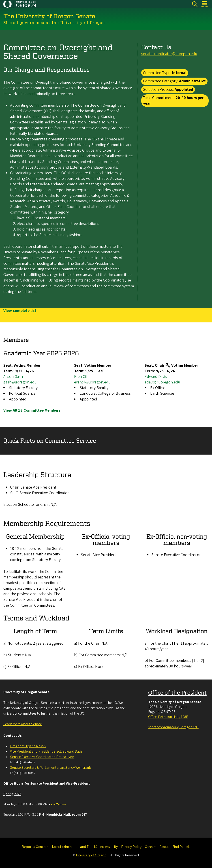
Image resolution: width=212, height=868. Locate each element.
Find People (181, 847)
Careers (151, 847)
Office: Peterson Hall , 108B (168, 717)
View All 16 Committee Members (32, 410)
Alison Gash (13, 377)
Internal (179, 73)
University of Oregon (91, 855)
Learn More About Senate (23, 724)
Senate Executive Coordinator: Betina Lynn (42, 757)
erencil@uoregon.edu (92, 382)
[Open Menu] (205, 4)
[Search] (195, 4)
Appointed (184, 89)
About (164, 847)
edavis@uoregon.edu (162, 382)
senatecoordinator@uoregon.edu (169, 54)
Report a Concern (35, 847)
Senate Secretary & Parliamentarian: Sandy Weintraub (51, 768)
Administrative (192, 81)
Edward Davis (156, 377)
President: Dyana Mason (28, 746)
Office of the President (177, 693)
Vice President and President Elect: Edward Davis (46, 752)
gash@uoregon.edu (20, 382)
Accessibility (109, 847)
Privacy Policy (131, 847)
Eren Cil (80, 377)
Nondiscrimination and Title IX (74, 847)
